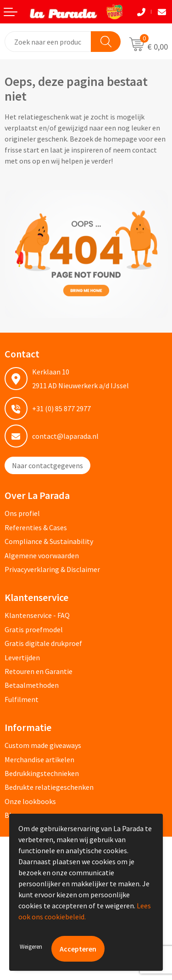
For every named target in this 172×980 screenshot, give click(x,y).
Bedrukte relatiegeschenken (49, 787)
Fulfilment (22, 699)
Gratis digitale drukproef (43, 643)
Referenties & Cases (36, 527)
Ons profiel (22, 513)
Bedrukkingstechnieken (42, 773)
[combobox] (48, 42)
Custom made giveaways (43, 745)
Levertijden (22, 657)
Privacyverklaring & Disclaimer (52, 569)
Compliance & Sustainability (49, 541)
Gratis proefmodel (34, 629)
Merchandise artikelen (39, 759)
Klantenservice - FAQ (37, 615)
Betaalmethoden (32, 685)
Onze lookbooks (30, 801)
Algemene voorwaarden (42, 555)
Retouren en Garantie (39, 671)
